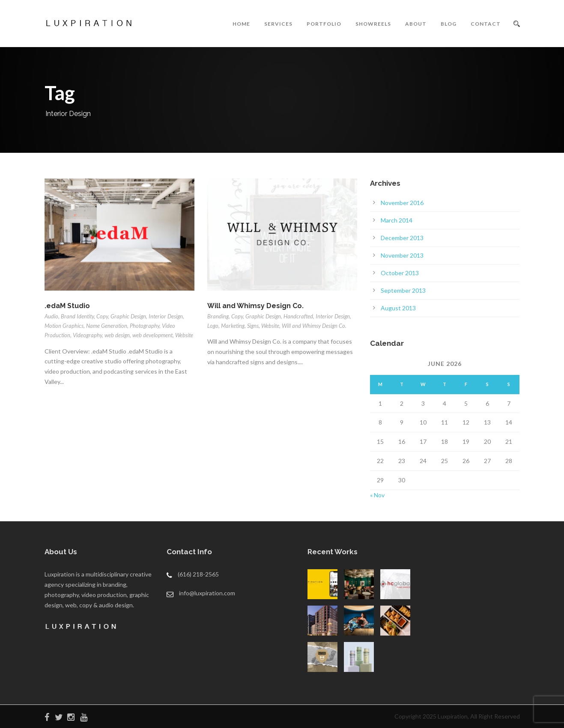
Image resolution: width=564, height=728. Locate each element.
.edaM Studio (67, 306)
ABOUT (416, 24)
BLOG (449, 24)
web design (117, 335)
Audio (51, 316)
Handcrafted (298, 316)
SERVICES (278, 24)
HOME (241, 24)
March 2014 (397, 220)
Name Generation (107, 326)
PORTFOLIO (324, 24)
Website (184, 335)
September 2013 (403, 290)
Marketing (233, 326)
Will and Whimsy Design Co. (255, 306)
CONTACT (486, 24)
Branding (218, 316)
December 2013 (402, 238)
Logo (213, 326)
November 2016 (402, 203)
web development (152, 335)
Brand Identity (77, 316)
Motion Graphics (64, 326)
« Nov (377, 495)
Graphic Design (128, 316)
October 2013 (400, 273)
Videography (87, 335)
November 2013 (402, 255)
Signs (253, 326)
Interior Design (166, 316)
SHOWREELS (373, 24)
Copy (102, 316)
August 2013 (398, 308)
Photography (145, 326)
